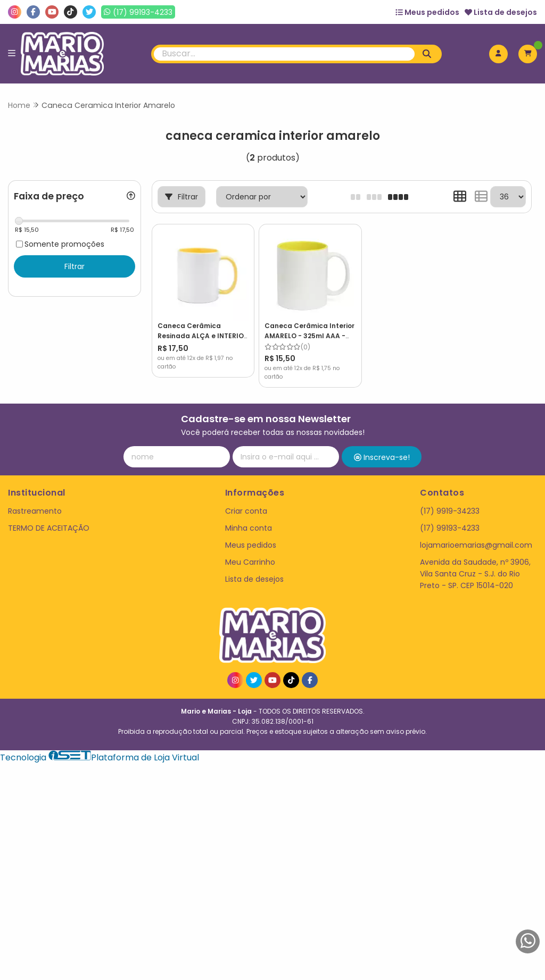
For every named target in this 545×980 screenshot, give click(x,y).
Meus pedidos (427, 12)
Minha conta (249, 517)
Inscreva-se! (382, 447)
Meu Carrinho (250, 551)
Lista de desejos (501, 12)
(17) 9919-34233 (450, 500)
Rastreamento (35, 500)
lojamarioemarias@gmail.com (476, 534)
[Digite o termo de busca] (284, 54)
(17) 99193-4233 (450, 517)
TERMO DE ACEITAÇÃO (49, 517)
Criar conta (246, 500)
